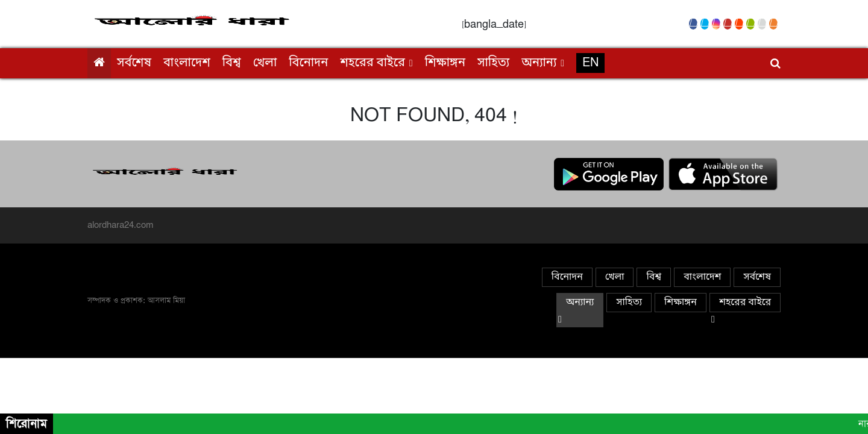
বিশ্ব (232, 63)
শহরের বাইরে (373, 63)
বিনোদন (308, 63)
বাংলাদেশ (187, 63)
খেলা (265, 63)
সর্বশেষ (134, 63)
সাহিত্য (493, 63)
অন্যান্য (539, 63)
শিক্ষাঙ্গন (445, 63)
